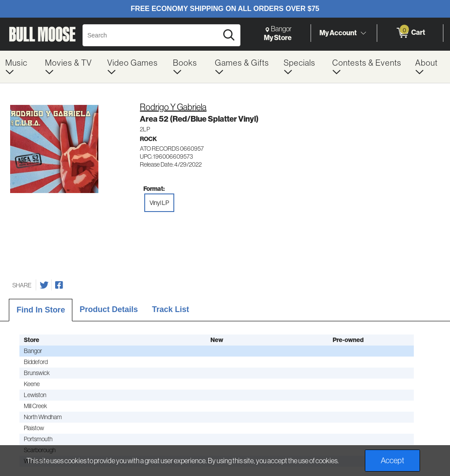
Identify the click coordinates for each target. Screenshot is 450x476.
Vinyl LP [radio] (159, 203)
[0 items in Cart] (410, 33)
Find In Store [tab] (41, 310)
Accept (392, 460)
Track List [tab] (170, 309)
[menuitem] (20, 67)
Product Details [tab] (109, 309)
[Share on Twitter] (44, 285)
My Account (338, 33)
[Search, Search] (152, 35)
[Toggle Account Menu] (363, 33)
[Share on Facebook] (59, 285)
